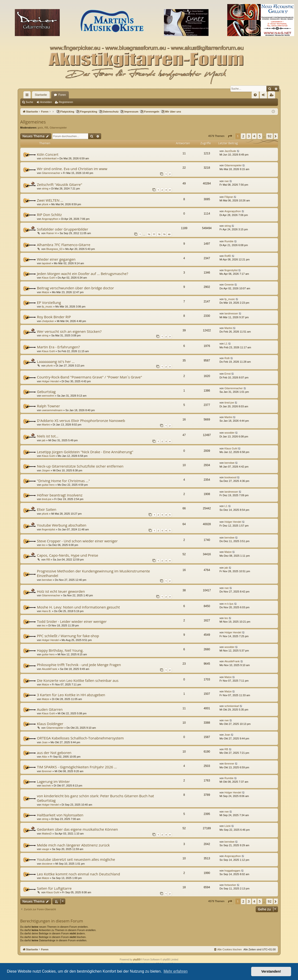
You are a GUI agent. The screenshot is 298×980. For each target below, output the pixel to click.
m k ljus (229, 604)
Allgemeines (33, 122)
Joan (45, 742)
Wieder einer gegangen (56, 259)
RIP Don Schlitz (49, 215)
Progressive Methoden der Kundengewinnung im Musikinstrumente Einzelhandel (94, 573)
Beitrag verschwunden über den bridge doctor (76, 288)
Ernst (228, 374)
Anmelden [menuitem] (264, 96)
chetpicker (48, 321)
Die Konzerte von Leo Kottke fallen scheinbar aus (78, 680)
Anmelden (46, 102)
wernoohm (48, 396)
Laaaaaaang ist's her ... (56, 361)
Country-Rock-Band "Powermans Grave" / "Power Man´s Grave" (90, 377)
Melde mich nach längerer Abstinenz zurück (73, 845)
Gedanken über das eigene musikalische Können (78, 829)
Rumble (229, 241)
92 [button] (270, 136)
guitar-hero (48, 485)
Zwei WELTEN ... (50, 200)
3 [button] (249, 136)
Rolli (227, 358)
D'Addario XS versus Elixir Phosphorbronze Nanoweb (81, 420)
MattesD (47, 834)
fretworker (230, 885)
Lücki (228, 826)
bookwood (230, 477)
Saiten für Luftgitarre (54, 888)
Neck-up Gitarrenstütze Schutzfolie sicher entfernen (80, 466)
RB (46, 128)
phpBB (137, 960)
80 (169, 234)
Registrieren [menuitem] (272, 96)
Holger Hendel (50, 381)
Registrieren (66, 102)
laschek (46, 786)
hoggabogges (232, 871)
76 (149, 234)
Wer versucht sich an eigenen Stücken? (69, 331)
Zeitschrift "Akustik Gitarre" (60, 184)
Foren (62, 95)
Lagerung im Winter (54, 781)
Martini (228, 328)
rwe (227, 181)
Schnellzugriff (28, 96)
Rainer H (51, 233)
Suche (30, 102)
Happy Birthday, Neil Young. (60, 650)
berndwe (229, 463)
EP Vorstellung (49, 302)
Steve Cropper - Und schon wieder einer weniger (77, 541)
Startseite (41, 95)
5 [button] (260, 136)
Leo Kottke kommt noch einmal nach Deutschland (79, 874)
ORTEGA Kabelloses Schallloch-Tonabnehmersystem (80, 738)
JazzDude (230, 151)
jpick (40, 128)
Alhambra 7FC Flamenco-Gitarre (64, 245)
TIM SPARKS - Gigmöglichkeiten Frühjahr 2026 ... (77, 767)
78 (159, 234)
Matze (45, 292)
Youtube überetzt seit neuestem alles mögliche (76, 859)
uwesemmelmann (52, 410)
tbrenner (47, 771)
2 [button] (243, 136)
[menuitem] (255, 95)
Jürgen (46, 470)
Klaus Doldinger (50, 724)
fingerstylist (231, 270)
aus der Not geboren (54, 753)
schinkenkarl (49, 158)
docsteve (47, 864)
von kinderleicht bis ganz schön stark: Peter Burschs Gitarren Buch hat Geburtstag (96, 798)
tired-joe (229, 403)
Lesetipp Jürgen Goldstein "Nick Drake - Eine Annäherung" (85, 452)
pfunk (45, 204)
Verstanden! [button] (271, 971)
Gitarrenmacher (51, 173)
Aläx (44, 757)
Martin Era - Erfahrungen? (58, 347)
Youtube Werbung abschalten (62, 525)
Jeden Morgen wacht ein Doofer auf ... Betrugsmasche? (83, 274)
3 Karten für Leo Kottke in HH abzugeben (71, 695)
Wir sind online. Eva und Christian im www (72, 169)
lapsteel (46, 263)
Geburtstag (46, 392)
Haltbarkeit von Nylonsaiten (60, 815)
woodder (229, 433)
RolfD (228, 256)
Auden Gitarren (50, 709)
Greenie (229, 285)
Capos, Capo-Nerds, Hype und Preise (68, 555)
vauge (45, 849)
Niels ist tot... (48, 436)
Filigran (229, 197)
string (45, 188)
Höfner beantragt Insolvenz (60, 495)
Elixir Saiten (47, 509)
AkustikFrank (49, 669)
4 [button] (254, 136)
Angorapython (50, 219)
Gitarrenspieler (58, 128)
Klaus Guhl (48, 278)
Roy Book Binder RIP (54, 317)
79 (164, 234)
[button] (230, 136)
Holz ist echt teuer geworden (61, 591)
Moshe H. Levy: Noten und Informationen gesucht (79, 607)
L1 (226, 344)
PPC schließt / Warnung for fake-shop (68, 636)
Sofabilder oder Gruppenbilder (63, 229)
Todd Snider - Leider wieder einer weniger (72, 621)
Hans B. (46, 611)
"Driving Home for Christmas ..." (64, 481)
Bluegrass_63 (54, 249)
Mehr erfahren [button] (176, 971)
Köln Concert (48, 154)
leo (44, 545)
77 (154, 234)
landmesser (231, 313)
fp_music (47, 307)
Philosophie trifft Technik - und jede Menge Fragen (79, 665)
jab (44, 440)
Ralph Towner (49, 406)
